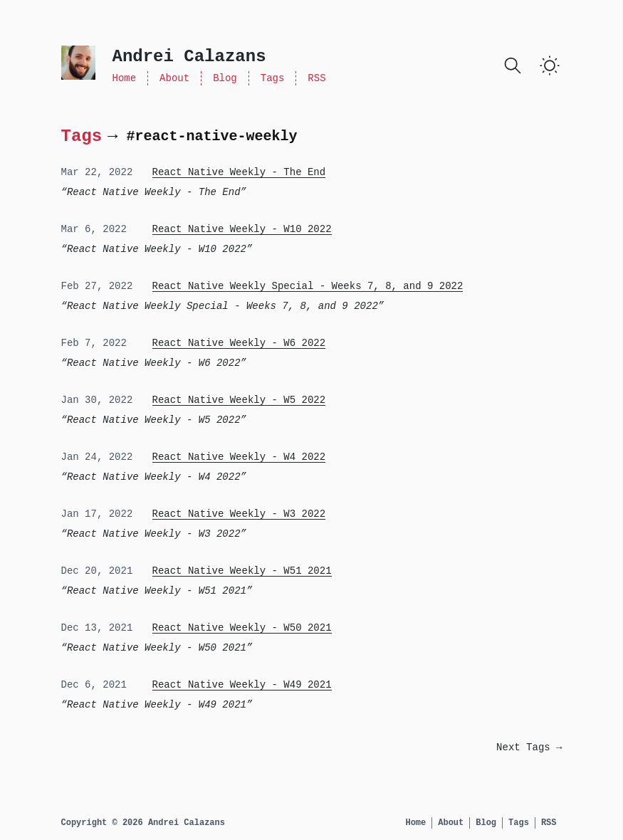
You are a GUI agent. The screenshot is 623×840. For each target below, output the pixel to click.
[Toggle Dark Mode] (550, 65)
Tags (273, 78)
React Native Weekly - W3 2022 (239, 514)
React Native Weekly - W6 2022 (239, 343)
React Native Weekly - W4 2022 (239, 457)
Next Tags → (529, 747)
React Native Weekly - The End (239, 172)
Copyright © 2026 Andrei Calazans (143, 823)
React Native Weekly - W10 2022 (242, 229)
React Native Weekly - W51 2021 (242, 571)
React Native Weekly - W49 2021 (242, 685)
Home (125, 78)
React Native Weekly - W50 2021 (242, 628)
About (174, 78)
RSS (316, 78)
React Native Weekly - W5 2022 (239, 400)
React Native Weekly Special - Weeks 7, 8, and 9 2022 (308, 286)
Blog (225, 78)
